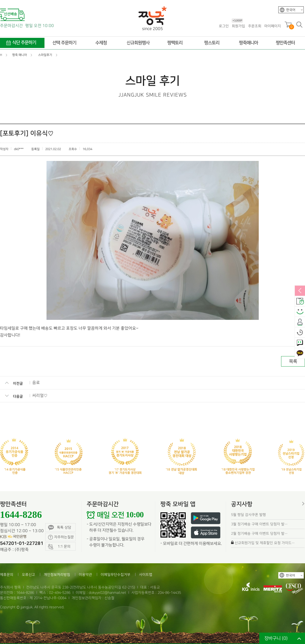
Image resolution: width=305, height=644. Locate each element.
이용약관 (85, 575)
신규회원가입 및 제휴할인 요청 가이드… (265, 543)
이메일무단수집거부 (116, 575)
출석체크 (300, 322)
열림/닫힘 (300, 291)
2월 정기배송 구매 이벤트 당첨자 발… (259, 533)
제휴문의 (7, 575)
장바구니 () (276, 638)
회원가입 (238, 26)
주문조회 (255, 26)
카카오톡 (300, 353)
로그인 (224, 26)
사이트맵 (146, 575)
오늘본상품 (300, 333)
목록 (293, 361)
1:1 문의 (300, 343)
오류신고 (28, 575)
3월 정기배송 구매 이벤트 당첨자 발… (259, 524)
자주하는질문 (61, 537)
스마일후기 (300, 312)
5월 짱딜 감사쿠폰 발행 (248, 515)
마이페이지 (273, 26)
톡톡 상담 (60, 528)
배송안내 (300, 301)
